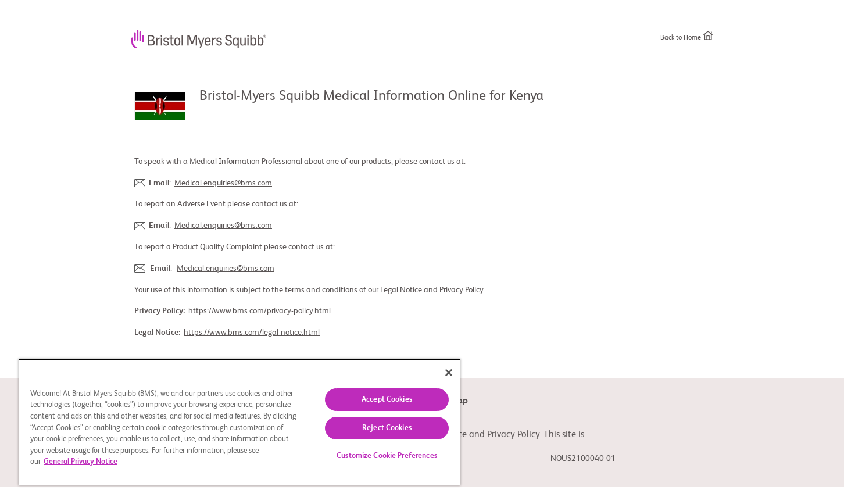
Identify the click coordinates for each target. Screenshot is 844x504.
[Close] (449, 373)
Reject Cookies (387, 428)
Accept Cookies (387, 400)
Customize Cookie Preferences (387, 456)
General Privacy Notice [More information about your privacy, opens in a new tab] (81, 462)
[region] (239, 422)
